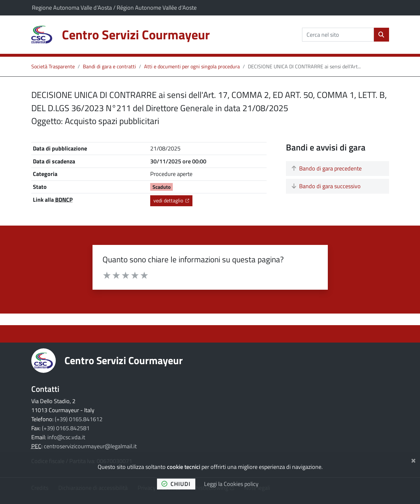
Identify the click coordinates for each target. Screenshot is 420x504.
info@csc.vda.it (66, 437)
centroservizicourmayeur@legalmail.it (90, 446)
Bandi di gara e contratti (109, 66)
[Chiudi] (413, 459)
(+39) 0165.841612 (79, 419)
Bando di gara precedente (327, 168)
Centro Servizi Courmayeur (124, 360)
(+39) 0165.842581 (66, 428)
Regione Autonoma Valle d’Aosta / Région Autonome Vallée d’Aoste (114, 8)
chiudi (176, 484)
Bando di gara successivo (326, 186)
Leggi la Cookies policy (231, 484)
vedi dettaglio (173, 200)
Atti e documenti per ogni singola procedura (192, 66)
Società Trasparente (53, 66)
